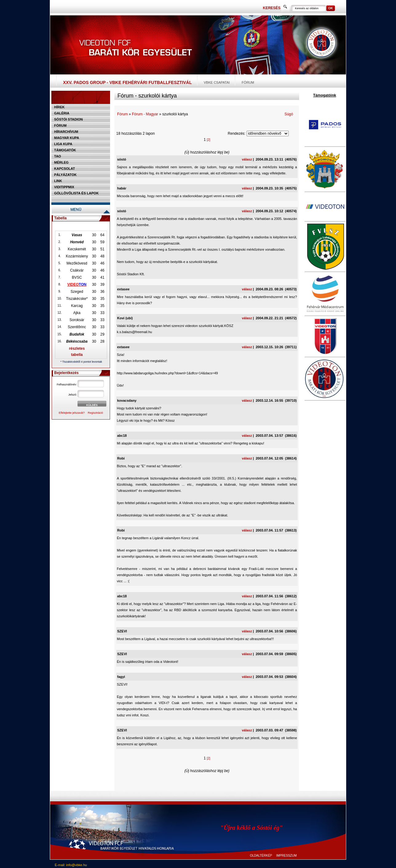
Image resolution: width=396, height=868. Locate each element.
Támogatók (65, 150)
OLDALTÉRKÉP (261, 856)
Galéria (62, 113)
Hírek (59, 107)
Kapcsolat (65, 169)
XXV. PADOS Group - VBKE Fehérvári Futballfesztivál (127, 82)
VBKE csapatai (217, 82)
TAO (57, 156)
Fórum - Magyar (145, 114)
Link (58, 181)
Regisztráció (96, 413)
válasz (247, 159)
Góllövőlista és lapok (76, 193)
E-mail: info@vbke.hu (71, 865)
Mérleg (61, 162)
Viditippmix (64, 187)
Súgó (289, 114)
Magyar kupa (67, 138)
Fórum (248, 82)
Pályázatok (65, 175)
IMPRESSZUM (286, 856)
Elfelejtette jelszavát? (72, 413)
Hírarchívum (66, 132)
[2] (208, 140)
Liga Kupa (63, 144)
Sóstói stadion (68, 119)
